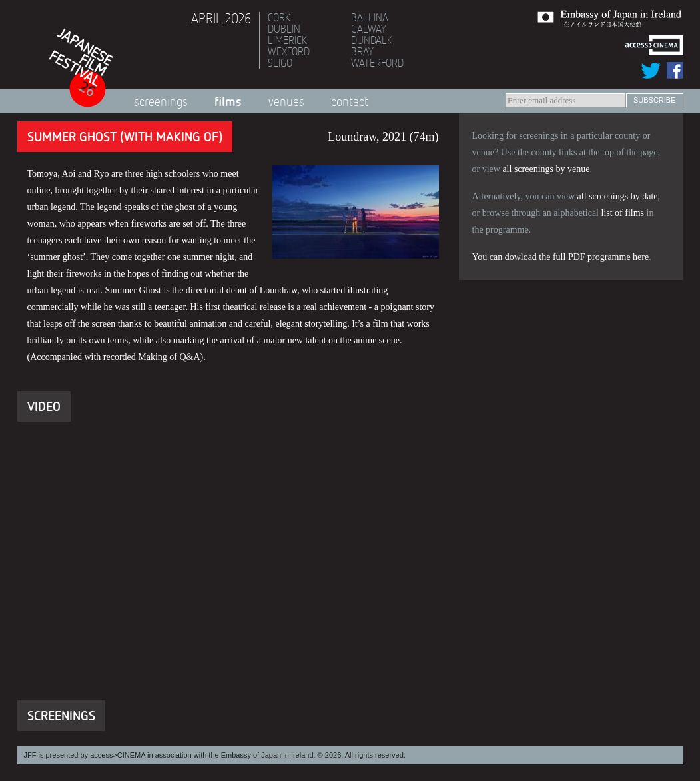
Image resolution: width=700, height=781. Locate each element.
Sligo (280, 63)
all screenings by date (618, 196)
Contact (350, 101)
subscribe (655, 100)
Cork (279, 17)
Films (228, 101)
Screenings (161, 101)
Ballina (370, 17)
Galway (369, 29)
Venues (286, 101)
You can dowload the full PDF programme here (561, 257)
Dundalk (372, 40)
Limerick (287, 40)
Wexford (289, 51)
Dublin (284, 29)
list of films (623, 213)
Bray (362, 51)
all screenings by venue (546, 169)
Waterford (377, 63)
